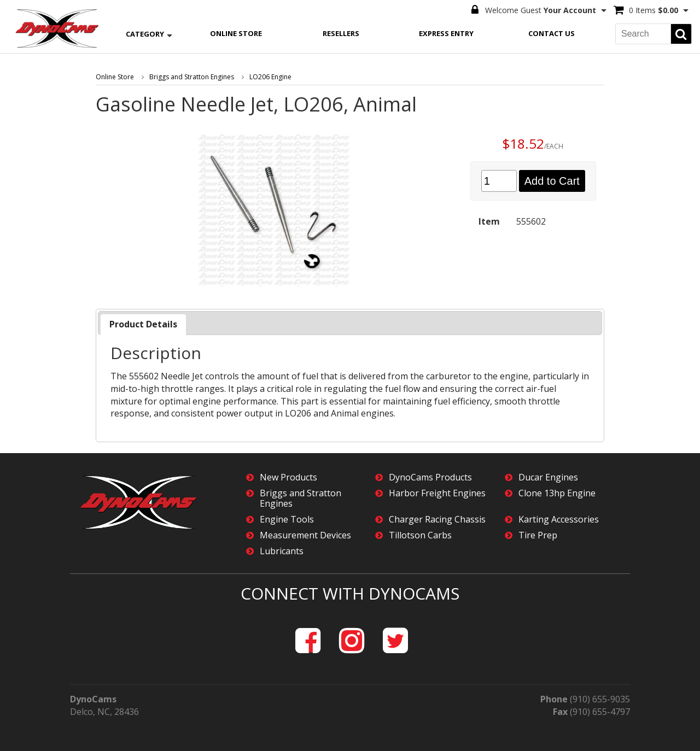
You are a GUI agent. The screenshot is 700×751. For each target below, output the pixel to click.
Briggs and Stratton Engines (192, 77)
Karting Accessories (559, 520)
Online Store (236, 33)
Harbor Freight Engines (437, 493)
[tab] (143, 324)
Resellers (341, 33)
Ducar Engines (548, 477)
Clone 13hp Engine (557, 493)
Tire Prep (538, 535)
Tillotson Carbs (420, 535)
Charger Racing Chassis (437, 520)
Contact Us (552, 33)
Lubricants (282, 551)
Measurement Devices (305, 535)
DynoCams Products (430, 477)
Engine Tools (287, 520)
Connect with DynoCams (350, 593)
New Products (288, 477)
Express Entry (446, 33)
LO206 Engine (270, 77)
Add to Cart (552, 181)
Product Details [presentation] (143, 324)
